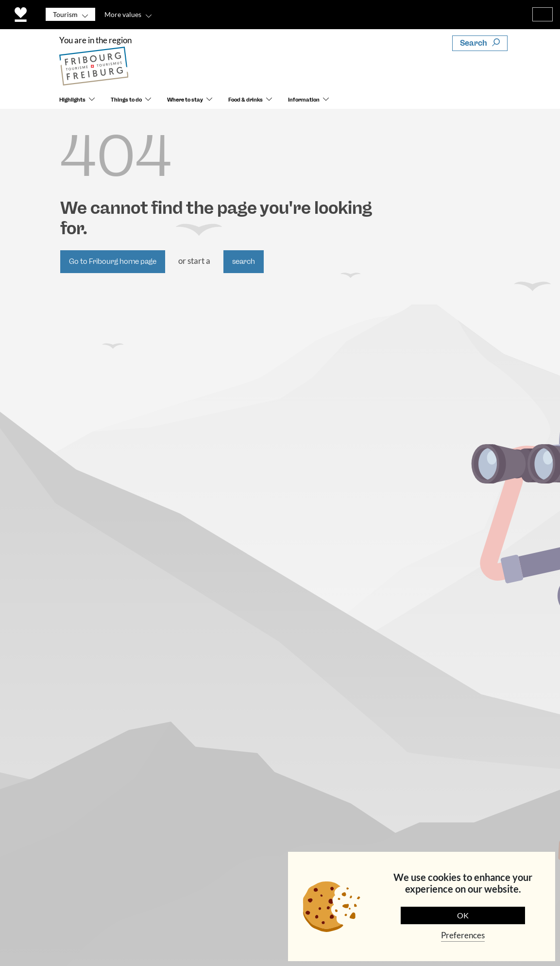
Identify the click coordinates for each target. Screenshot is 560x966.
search (244, 261)
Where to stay (185, 100)
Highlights (72, 100)
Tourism (65, 14)
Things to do (126, 100)
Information (304, 100)
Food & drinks (246, 100)
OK (463, 915)
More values (123, 14)
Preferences (463, 935)
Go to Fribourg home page (113, 261)
